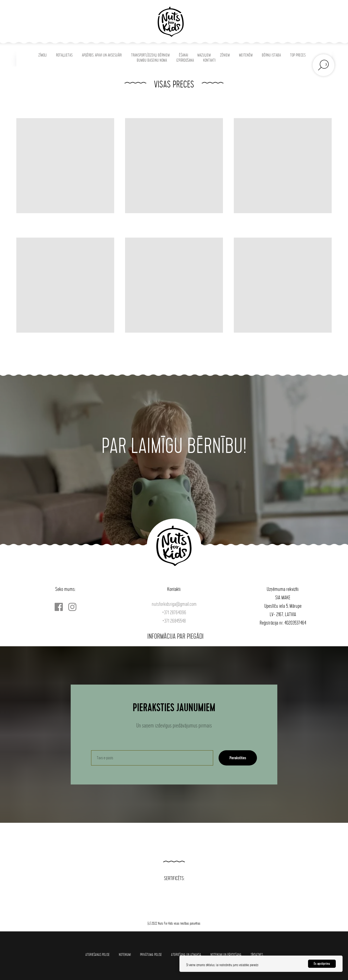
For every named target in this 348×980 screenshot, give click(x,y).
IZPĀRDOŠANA (185, 60)
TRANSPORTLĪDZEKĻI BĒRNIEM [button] (150, 55)
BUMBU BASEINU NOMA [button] (152, 60)
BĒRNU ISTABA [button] (271, 55)
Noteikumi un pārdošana (226, 955)
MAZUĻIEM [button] (204, 55)
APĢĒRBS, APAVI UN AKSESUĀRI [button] (102, 55)
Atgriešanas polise (97, 955)
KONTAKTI (209, 60)
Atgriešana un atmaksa (186, 955)
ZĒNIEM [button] (225, 55)
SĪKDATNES (257, 955)
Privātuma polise (151, 955)
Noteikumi (125, 955)
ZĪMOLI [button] (43, 55)
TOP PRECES (298, 55)
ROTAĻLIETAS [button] (64, 55)
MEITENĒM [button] (246, 55)
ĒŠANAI (184, 55)
